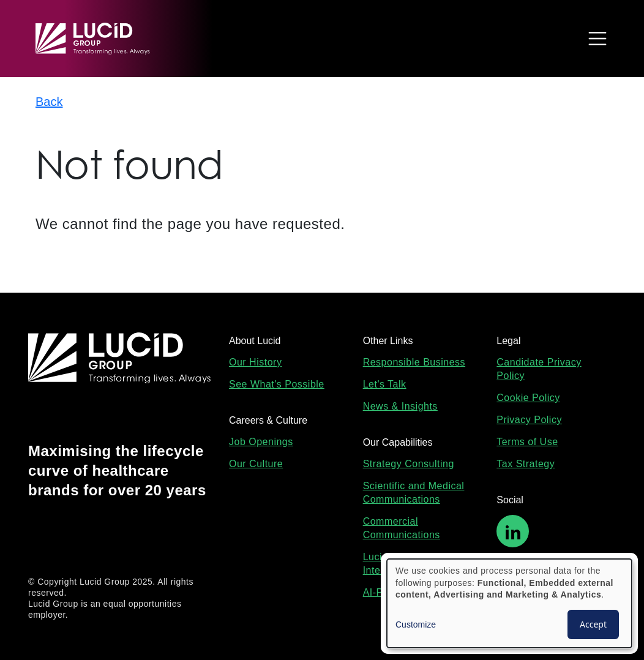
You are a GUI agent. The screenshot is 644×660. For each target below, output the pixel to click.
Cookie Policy (528, 398)
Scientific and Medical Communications (414, 493)
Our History (255, 362)
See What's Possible (277, 384)
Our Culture (256, 464)
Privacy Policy (529, 420)
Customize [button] (416, 624)
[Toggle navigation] (594, 39)
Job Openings (261, 442)
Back (49, 102)
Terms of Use (527, 442)
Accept (593, 624)
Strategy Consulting (409, 464)
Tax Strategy (526, 464)
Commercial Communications (402, 528)
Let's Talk (385, 384)
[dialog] (509, 603)
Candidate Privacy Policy (539, 369)
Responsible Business (414, 362)
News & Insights (400, 406)
